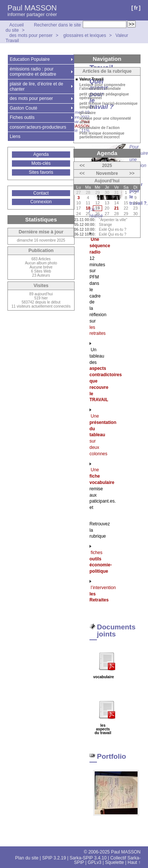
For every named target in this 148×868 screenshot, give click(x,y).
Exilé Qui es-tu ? (112, 229)
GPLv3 (95, 862)
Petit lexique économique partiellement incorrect (102, 135)
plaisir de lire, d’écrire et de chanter (36, 87)
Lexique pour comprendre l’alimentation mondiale (102, 87)
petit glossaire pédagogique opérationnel (104, 96)
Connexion (41, 202)
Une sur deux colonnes (103, 435)
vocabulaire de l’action (100, 128)
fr (136, 8)
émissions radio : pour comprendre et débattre (33, 72)
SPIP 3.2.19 (54, 858)
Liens (15, 136)
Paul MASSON (32, 8)
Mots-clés (41, 163)
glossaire (88, 113)
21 (116, 208)
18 (88, 208)
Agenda (41, 154)
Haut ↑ (134, 862)
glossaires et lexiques (85, 35)
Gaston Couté (23, 108)
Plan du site (27, 858)
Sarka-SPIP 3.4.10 (88, 858)
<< (82, 166)
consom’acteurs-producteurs (38, 127)
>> (132, 173)
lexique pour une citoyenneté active (105, 120)
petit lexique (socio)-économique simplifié (108, 106)
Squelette (115, 862)
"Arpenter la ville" (113, 220)
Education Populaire (30, 59)
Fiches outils (22, 117)
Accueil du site (15, 28)
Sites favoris (41, 172)
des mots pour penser (32, 35)
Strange (105, 225)
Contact (41, 193)
